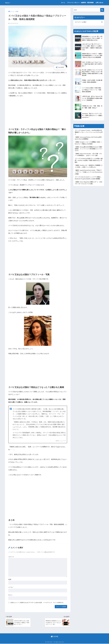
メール (11, 587)
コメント (11, 557)
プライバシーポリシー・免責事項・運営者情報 (80, 3)
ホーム (63, 3)
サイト (10, 595)
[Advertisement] (38, 111)
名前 (10, 579)
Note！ (9, 3)
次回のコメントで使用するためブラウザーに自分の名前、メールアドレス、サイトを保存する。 (37, 603)
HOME (55, 637)
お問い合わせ (99, 3)
